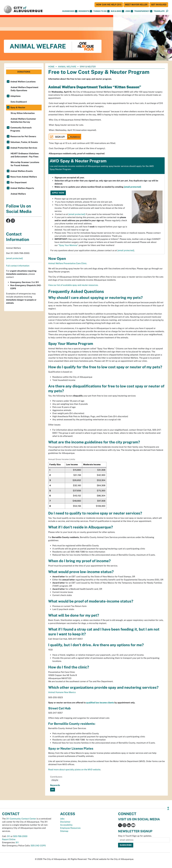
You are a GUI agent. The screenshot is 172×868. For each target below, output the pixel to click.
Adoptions (15, 96)
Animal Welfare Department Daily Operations (24, 89)
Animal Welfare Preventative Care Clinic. (68, 263)
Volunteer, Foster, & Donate (24, 142)
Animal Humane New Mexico (62, 692)
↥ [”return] (168, 808)
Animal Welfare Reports (22, 188)
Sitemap (64, 831)
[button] (159, 11)
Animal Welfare (67, 67)
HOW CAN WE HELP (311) (109, 5)
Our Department (19, 182)
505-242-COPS (38, 846)
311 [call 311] (9, 836)
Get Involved (159, 5)
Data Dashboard (19, 102)
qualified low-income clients (100, 703)
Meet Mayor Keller (136, 5)
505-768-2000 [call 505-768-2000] (20, 836)
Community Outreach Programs (21, 129)
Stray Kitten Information (23, 113)
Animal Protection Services (24, 148)
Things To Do (101, 11)
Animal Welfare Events (22, 171)
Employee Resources (70, 828)
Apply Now (58, 193)
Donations (24, 72)
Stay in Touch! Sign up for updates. (135, 836)
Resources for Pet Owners (23, 136)
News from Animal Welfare (24, 177)
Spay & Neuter (18, 107)
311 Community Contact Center (21, 819)
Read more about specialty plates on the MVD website (74, 770)
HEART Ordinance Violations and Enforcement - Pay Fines (25, 155)
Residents (85, 11)
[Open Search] (167, 11)
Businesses (70, 11)
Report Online (9, 839)
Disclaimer (65, 822)
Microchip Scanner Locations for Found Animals (25, 164)
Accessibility (66, 825)
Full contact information (18, 266)
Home (51, 67)
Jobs (129, 11)
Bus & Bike (117, 11)
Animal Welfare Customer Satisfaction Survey (23, 120)
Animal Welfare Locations (23, 82)
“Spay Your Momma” (68, 245)
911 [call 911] (17, 842)
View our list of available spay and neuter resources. (73, 285)
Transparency (143, 11)
